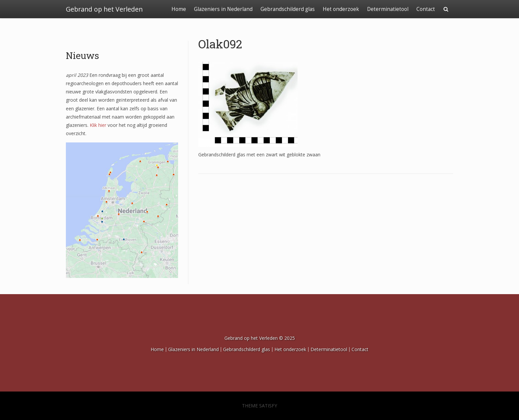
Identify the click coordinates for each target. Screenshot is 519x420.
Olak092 (220, 44)
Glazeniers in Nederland (223, 9)
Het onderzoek (341, 9)
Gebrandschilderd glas (288, 9)
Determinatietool (388, 9)
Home (179, 9)
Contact (426, 9)
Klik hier (98, 125)
